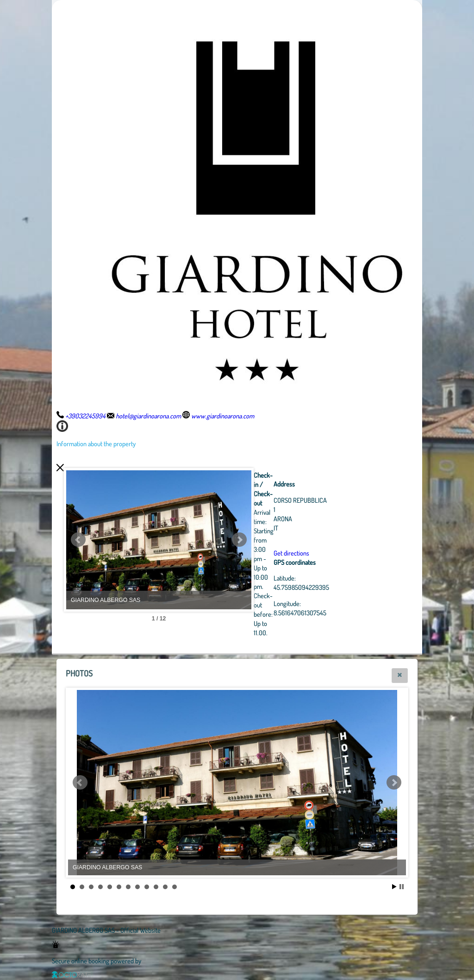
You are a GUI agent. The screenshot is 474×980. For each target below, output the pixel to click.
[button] (400, 676)
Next (239, 540)
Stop (402, 887)
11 (165, 887)
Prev (78, 540)
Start (394, 887)
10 (156, 887)
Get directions (291, 553)
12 (175, 887)
